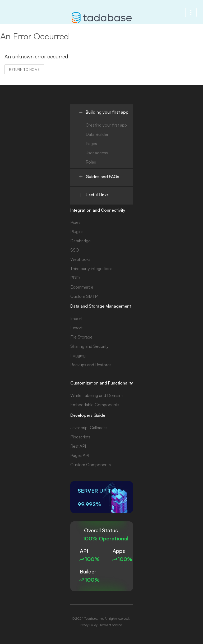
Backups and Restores (91, 365)
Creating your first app (106, 125)
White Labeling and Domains (97, 395)
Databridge (80, 241)
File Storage (81, 337)
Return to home (24, 69)
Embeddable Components (95, 405)
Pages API (80, 455)
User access (97, 153)
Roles (91, 162)
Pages (91, 143)
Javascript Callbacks (89, 428)
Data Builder (97, 134)
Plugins (77, 231)
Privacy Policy (88, 625)
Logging (78, 355)
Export (76, 328)
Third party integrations (91, 268)
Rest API (78, 446)
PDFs (75, 278)
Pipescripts (80, 437)
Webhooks (80, 259)
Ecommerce (82, 287)
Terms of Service (111, 625)
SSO (75, 250)
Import (76, 318)
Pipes (75, 222)
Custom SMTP (84, 296)
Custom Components (91, 465)
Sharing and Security (89, 346)
